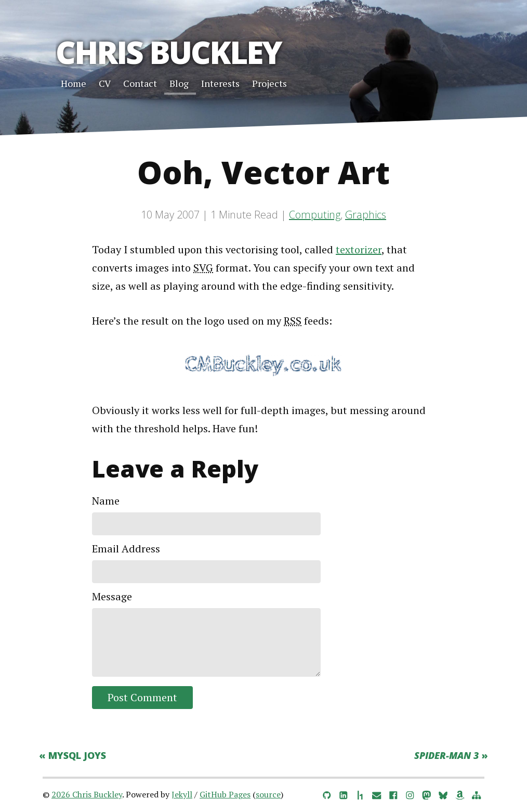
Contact (140, 83)
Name (106, 501)
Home (74, 83)
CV (105, 83)
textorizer (359, 249)
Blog (179, 83)
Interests (220, 83)
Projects (269, 83)
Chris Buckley (168, 52)
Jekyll (182, 794)
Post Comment (142, 697)
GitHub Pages (225, 794)
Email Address (126, 549)
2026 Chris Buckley (87, 794)
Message (112, 596)
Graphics (366, 215)
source (268, 794)
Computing (315, 215)
